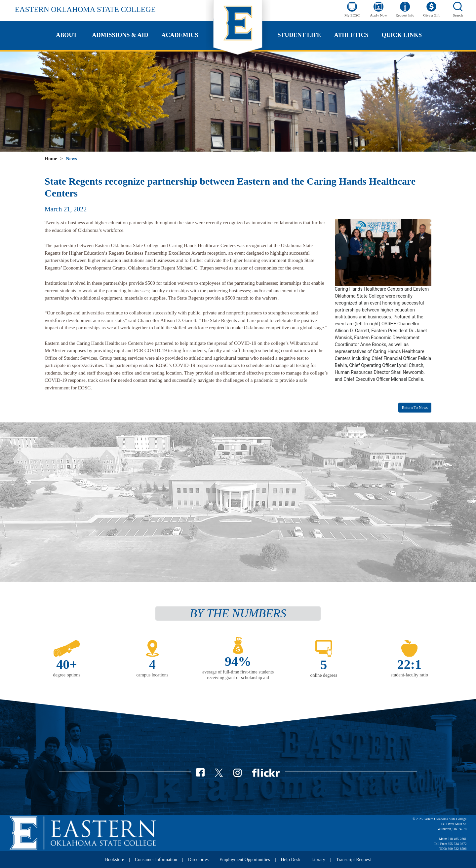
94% (238, 661)
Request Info (405, 15)
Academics (180, 35)
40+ (67, 664)
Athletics (351, 35)
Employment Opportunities (245, 860)
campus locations (152, 675)
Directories (198, 860)
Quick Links (402, 35)
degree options (67, 675)
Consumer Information (156, 860)
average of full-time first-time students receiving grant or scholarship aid (238, 675)
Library (318, 860)
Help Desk (291, 860)
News (71, 159)
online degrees (324, 675)
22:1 (409, 664)
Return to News (415, 408)
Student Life (299, 35)
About (66, 35)
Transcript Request (354, 860)
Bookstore (115, 860)
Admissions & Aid (120, 35)
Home (51, 159)
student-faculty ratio (409, 675)
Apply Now (378, 15)
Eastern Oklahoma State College (85, 9)
